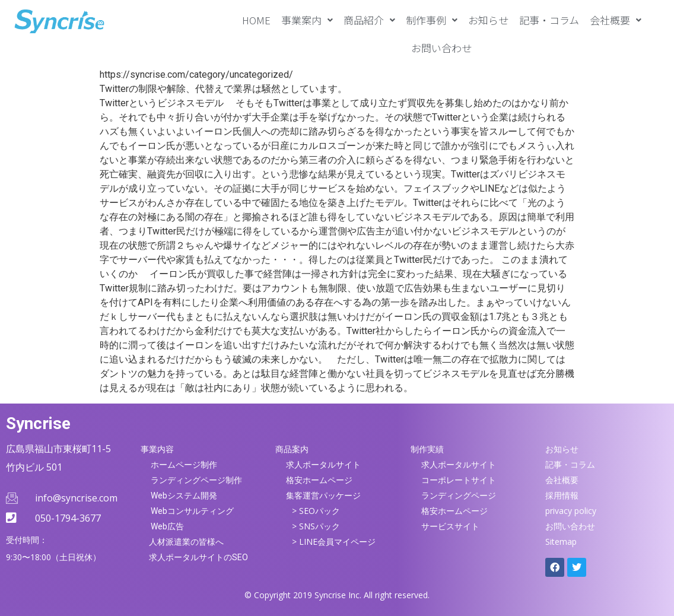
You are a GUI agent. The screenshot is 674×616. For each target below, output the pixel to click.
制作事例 (432, 20)
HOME (256, 20)
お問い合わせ (441, 48)
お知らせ (488, 20)
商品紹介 (369, 20)
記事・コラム (549, 20)
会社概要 (616, 20)
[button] (307, 20)
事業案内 (307, 20)
